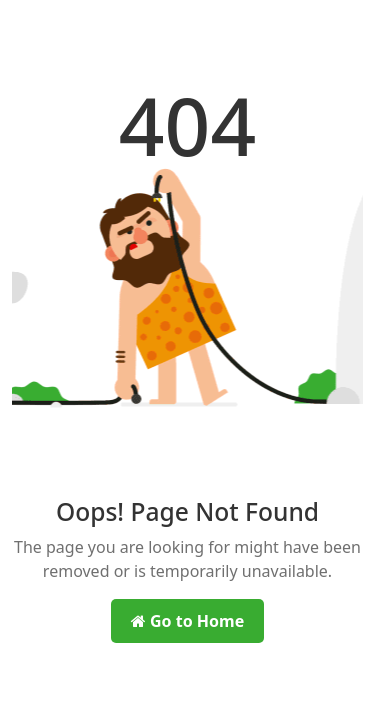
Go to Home (187, 621)
